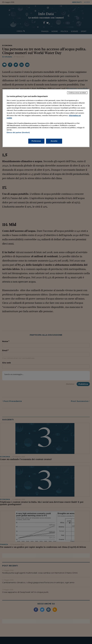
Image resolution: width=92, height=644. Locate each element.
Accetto (54, 141)
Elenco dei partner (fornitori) (18, 132)
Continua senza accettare (77, 93)
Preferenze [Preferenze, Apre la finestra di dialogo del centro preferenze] (36, 141)
